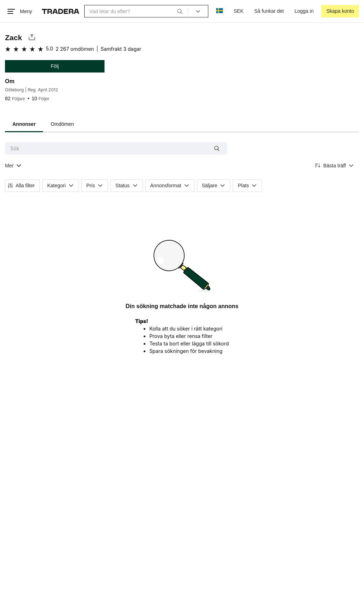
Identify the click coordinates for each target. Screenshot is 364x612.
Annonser (24, 124)
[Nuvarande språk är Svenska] (220, 11)
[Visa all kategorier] (13, 166)
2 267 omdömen (75, 49)
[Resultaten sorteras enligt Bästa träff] (334, 166)
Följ (55, 66)
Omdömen (62, 124)
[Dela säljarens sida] (32, 38)
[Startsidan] (61, 11)
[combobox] (136, 11)
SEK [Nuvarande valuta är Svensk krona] (239, 11)
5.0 (49, 49)
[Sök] (180, 11)
